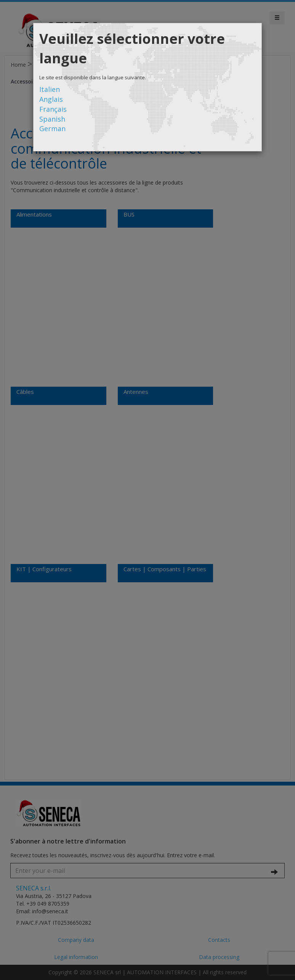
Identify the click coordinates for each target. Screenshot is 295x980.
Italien (50, 89)
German (52, 129)
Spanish (52, 119)
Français (53, 109)
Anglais (51, 99)
